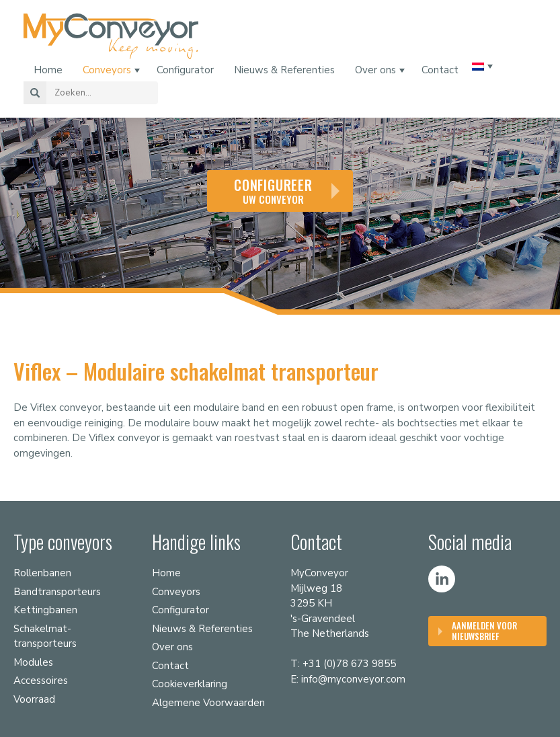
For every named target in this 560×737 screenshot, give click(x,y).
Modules (33, 662)
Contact (440, 70)
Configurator (185, 70)
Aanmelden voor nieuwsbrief (484, 631)
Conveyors (107, 70)
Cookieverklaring (190, 684)
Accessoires (41, 681)
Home (48, 70)
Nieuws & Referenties (284, 70)
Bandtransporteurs (57, 592)
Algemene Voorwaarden (208, 703)
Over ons (375, 70)
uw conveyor (273, 191)
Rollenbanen (42, 573)
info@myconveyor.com (353, 679)
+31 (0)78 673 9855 (349, 664)
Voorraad (34, 699)
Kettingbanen (45, 610)
